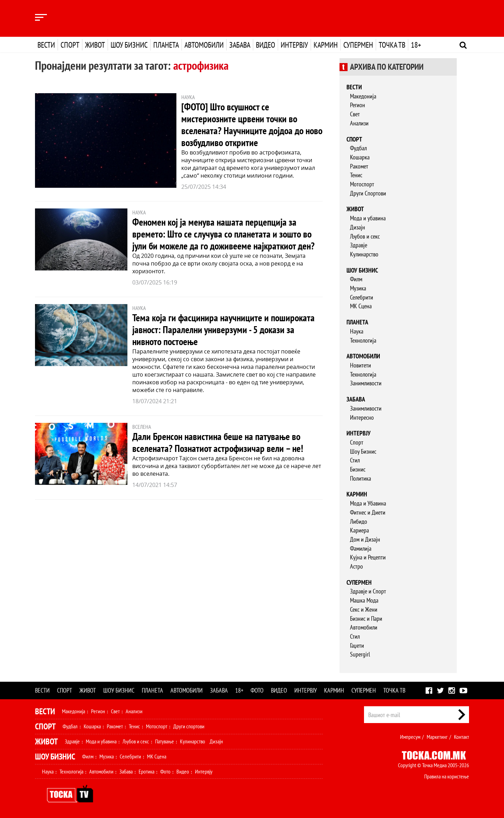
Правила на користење (447, 776)
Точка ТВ (392, 45)
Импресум (410, 737)
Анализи (359, 123)
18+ (416, 45)
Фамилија (361, 548)
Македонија (363, 96)
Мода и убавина (368, 218)
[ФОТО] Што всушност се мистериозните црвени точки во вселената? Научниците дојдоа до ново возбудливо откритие (252, 125)
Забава (240, 45)
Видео (265, 45)
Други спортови (189, 726)
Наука (357, 331)
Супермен (358, 45)
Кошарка (360, 157)
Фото (257, 690)
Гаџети (357, 645)
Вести (46, 45)
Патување (164, 741)
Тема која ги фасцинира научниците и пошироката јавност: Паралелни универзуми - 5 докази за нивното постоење (223, 329)
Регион (358, 105)
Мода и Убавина (368, 503)
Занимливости (366, 383)
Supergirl (360, 654)
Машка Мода (364, 600)
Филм (356, 279)
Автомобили (204, 45)
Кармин (326, 45)
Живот (95, 45)
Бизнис (358, 469)
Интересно (362, 417)
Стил (355, 460)
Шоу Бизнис (363, 451)
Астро (356, 566)
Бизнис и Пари (366, 618)
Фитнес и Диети (368, 512)
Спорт (70, 45)
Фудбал (358, 148)
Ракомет (359, 166)
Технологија (363, 340)
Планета (166, 45)
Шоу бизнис (129, 45)
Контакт (461, 737)
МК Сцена (361, 306)
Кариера (359, 530)
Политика (360, 478)
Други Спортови (368, 193)
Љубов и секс (365, 236)
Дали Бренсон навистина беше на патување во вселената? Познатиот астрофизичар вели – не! (218, 442)
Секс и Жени (364, 609)
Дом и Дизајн (365, 539)
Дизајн (358, 227)
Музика (358, 288)
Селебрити (362, 297)
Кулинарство (364, 254)
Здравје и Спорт (368, 591)
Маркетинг (437, 737)
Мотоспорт (362, 184)
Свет (355, 114)
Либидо (359, 521)
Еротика (146, 771)
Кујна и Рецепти (368, 557)
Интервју (294, 45)
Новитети (360, 365)
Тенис (356, 175)
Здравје (359, 245)
